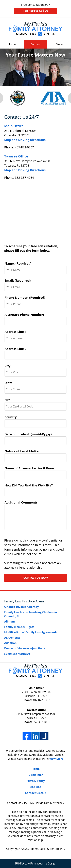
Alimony (10, 622)
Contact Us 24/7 (36, 793)
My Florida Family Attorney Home (35, 29)
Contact (35, 44)
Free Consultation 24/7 (35, 8)
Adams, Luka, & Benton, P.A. (47, 849)
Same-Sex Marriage (17, 654)
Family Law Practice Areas (24, 601)
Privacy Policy (36, 781)
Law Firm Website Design (36, 863)
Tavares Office (16, 156)
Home (12, 44)
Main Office (14, 126)
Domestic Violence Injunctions (25, 648)
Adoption (10, 643)
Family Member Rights (19, 627)
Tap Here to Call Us (36, 11)
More (59, 44)
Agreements (12, 638)
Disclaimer (36, 775)
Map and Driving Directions (25, 140)
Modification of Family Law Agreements (31, 632)
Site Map (36, 787)
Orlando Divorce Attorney (21, 607)
